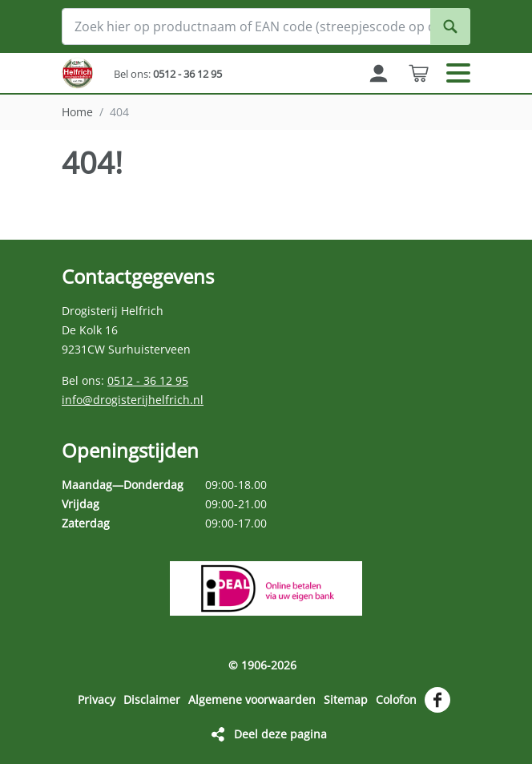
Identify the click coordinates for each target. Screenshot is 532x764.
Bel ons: (168, 74)
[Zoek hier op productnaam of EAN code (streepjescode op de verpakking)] (266, 26)
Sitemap (346, 699)
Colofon (396, 699)
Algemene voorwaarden (252, 699)
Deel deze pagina (280, 734)
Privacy (97, 699)
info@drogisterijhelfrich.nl (133, 400)
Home (77, 112)
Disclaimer (152, 699)
